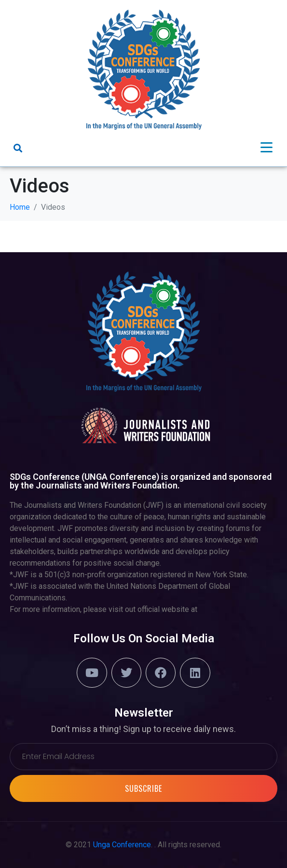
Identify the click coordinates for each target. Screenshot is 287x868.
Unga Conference (122, 845)
